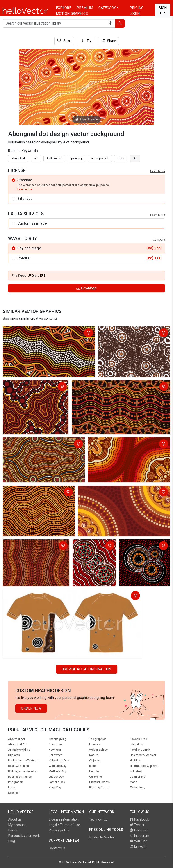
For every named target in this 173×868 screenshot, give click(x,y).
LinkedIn (138, 846)
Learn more (25, 189)
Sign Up (163, 10)
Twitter (137, 825)
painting (76, 158)
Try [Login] (86, 41)
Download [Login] (86, 288)
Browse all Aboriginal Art (87, 669)
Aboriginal (18, 158)
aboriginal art (100, 158)
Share (108, 41)
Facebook (139, 819)
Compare (159, 240)
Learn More (158, 171)
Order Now (31, 708)
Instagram (139, 836)
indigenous (54, 158)
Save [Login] (64, 41)
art (36, 158)
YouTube (138, 841)
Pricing (137, 8)
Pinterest (139, 830)
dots (121, 158)
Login (135, 14)
